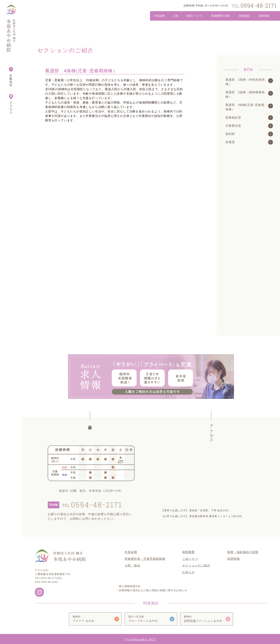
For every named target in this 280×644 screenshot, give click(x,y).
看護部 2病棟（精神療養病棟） (247, 95)
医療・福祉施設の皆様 (243, 552)
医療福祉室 (247, 118)
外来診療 (131, 552)
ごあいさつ (190, 559)
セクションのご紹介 (196, 565)
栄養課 (247, 142)
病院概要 (188, 552)
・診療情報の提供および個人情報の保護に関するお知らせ (152, 590)
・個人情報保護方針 (128, 586)
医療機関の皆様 (221, 16)
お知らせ (188, 572)
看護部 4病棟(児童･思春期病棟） (247, 107)
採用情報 (264, 16)
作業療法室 (247, 126)
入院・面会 (132, 565)
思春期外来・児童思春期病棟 (145, 559)
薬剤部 (247, 134)
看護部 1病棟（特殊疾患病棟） (247, 82)
